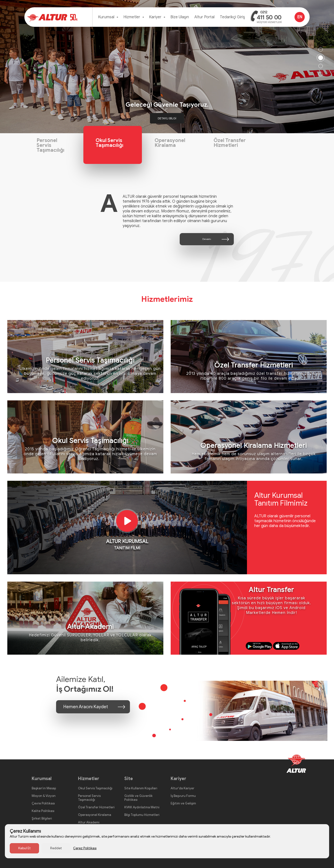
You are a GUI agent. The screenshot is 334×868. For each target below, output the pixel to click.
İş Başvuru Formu (183, 796)
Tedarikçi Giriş (232, 17)
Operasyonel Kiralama (170, 143)
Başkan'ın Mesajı (44, 788)
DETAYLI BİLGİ (167, 118)
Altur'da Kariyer (182, 788)
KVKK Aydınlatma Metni (142, 807)
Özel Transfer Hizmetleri (230, 143)
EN (300, 17)
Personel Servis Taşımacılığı (50, 145)
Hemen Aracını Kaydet (86, 707)
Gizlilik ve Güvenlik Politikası (138, 798)
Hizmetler (132, 17)
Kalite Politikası (43, 811)
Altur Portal (204, 17)
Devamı (207, 239)
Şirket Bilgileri (42, 818)
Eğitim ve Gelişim (183, 803)
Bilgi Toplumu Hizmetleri (142, 815)
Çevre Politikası (43, 803)
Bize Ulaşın (180, 17)
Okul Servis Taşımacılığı (109, 143)
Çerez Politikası (85, 848)
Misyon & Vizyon (44, 796)
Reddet (56, 848)
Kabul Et (25, 848)
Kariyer (155, 17)
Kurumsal (106, 17)
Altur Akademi (89, 822)
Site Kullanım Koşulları (141, 788)
